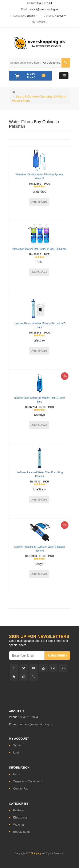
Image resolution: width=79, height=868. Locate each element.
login (17, 752)
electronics (20, 817)
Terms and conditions (28, 781)
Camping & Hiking (53, 96)
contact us (21, 788)
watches (19, 825)
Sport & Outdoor (27, 96)
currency (55, 16)
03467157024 (44, 3)
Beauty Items (22, 832)
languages (25, 16)
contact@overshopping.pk (44, 9)
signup (18, 745)
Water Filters (21, 101)
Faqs (17, 774)
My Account (39, 22)
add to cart (39, 202)
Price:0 (29, 76)
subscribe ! (57, 656)
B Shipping (35, 853)
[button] (64, 76)
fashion (19, 810)
